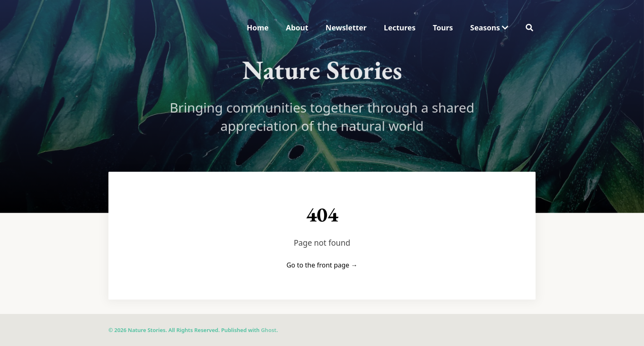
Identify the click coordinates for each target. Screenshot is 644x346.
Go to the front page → (322, 265)
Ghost (268, 330)
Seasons (489, 28)
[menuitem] (489, 28)
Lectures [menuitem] (400, 28)
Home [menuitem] (258, 28)
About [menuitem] (297, 28)
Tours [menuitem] (443, 28)
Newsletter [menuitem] (346, 28)
